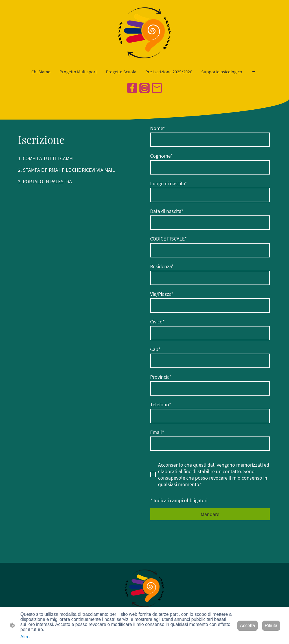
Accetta (247, 626)
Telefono (161, 404)
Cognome (161, 156)
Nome (158, 128)
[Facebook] (132, 88)
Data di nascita (167, 211)
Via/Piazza (162, 294)
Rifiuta (271, 626)
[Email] (157, 88)
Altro (25, 637)
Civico (157, 322)
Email (157, 432)
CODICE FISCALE (168, 239)
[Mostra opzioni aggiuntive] (253, 72)
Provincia (161, 377)
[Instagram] (144, 88)
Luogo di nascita (169, 183)
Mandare (210, 514)
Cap (155, 349)
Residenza (162, 266)
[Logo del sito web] (145, 33)
